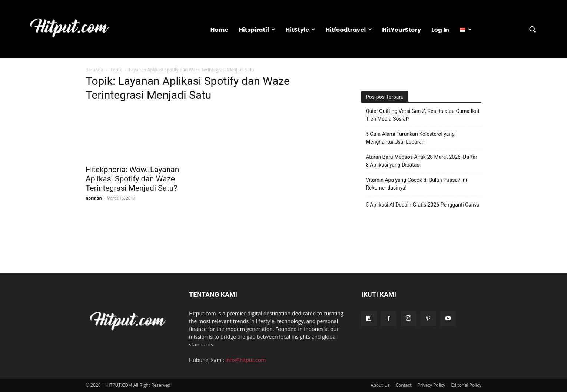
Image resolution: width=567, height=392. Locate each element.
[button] (533, 29)
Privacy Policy (432, 385)
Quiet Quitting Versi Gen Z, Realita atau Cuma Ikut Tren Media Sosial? (423, 115)
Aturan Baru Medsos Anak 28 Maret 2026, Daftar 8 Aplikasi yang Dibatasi (422, 161)
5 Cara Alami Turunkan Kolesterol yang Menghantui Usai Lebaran (410, 138)
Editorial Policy (466, 385)
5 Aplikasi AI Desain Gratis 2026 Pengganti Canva (423, 205)
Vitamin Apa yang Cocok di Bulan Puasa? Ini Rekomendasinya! (416, 184)
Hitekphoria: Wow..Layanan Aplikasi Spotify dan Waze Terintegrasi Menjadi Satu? (132, 179)
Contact (403, 385)
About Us (380, 385)
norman (94, 198)
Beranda (94, 70)
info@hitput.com (246, 360)
